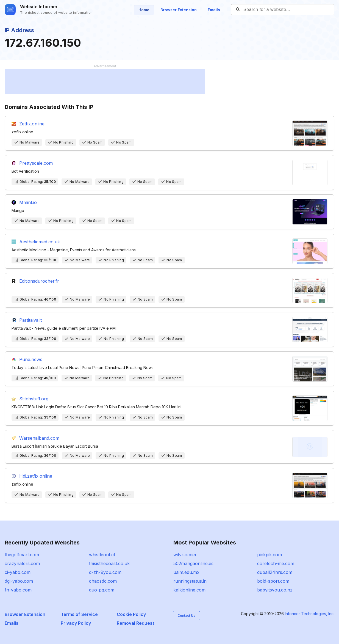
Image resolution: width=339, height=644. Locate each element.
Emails (214, 10)
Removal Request (135, 623)
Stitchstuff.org (34, 399)
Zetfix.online (32, 124)
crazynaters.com (22, 563)
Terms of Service (79, 614)
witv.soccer (185, 555)
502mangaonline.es (193, 563)
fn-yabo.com (18, 590)
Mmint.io (28, 202)
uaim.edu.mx (186, 572)
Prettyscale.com (36, 163)
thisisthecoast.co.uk (109, 563)
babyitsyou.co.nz (275, 590)
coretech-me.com (276, 563)
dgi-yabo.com (19, 581)
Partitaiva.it (30, 320)
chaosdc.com (103, 581)
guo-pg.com (102, 590)
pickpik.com (269, 555)
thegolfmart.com (22, 555)
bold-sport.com (273, 581)
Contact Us (186, 616)
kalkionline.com (189, 590)
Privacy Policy (76, 623)
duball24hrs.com (275, 572)
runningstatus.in (190, 581)
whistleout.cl (102, 555)
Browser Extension (179, 10)
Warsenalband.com (39, 438)
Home (144, 10)
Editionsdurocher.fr (39, 281)
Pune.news (31, 359)
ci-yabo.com (18, 572)
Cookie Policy (131, 614)
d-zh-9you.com (105, 572)
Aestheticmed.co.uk (40, 242)
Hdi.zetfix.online (36, 476)
